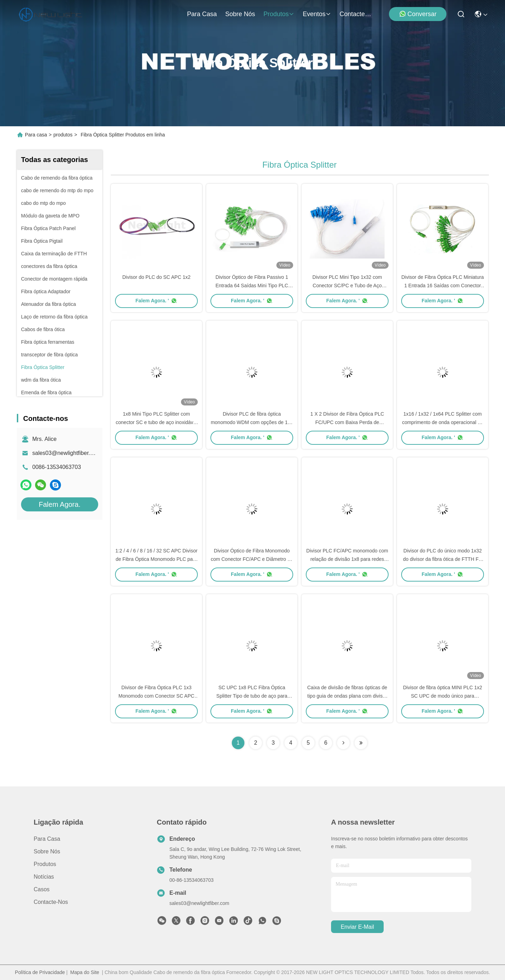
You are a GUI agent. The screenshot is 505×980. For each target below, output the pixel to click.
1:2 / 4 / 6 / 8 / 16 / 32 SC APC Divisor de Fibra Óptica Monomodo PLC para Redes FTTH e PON (156, 559)
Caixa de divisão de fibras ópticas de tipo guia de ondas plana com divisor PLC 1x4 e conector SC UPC (347, 696)
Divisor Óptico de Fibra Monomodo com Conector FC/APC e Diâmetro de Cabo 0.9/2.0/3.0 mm (252, 559)
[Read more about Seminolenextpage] (343, 743)
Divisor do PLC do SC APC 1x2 (157, 277)
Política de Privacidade (40, 972)
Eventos (317, 14)
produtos (279, 14)
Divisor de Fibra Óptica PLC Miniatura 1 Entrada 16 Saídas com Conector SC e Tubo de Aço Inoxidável (443, 286)
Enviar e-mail (357, 927)
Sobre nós (240, 14)
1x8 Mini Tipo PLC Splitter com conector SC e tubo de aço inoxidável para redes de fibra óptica (156, 422)
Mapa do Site (85, 972)
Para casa (202, 14)
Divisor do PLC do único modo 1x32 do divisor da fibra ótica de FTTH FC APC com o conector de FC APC (443, 559)
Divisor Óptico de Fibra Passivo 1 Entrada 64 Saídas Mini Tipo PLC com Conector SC (252, 286)
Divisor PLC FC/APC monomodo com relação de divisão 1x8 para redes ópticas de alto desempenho (347, 559)
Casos (42, 889)
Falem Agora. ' (156, 301)
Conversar (418, 14)
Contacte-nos (356, 14)
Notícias (44, 877)
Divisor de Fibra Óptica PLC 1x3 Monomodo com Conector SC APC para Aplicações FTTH (156, 696)
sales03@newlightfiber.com (66, 453)
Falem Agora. (60, 504)
